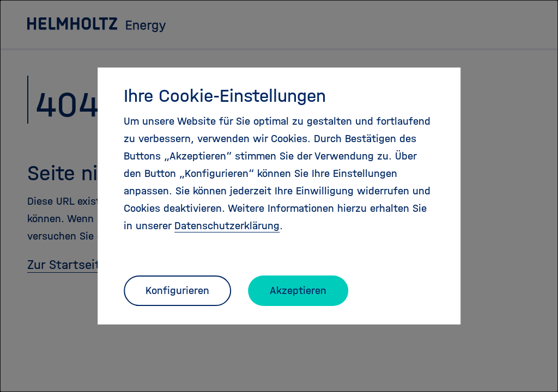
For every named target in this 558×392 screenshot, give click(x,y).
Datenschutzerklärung (227, 226)
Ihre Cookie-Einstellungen (225, 96)
